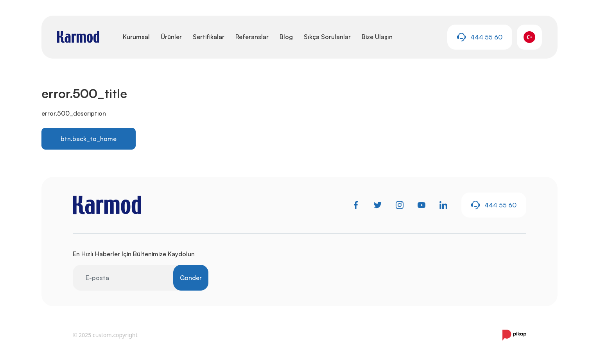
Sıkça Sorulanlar (327, 37)
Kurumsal (136, 37)
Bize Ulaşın (377, 37)
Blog (286, 37)
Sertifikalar (209, 37)
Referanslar (252, 37)
